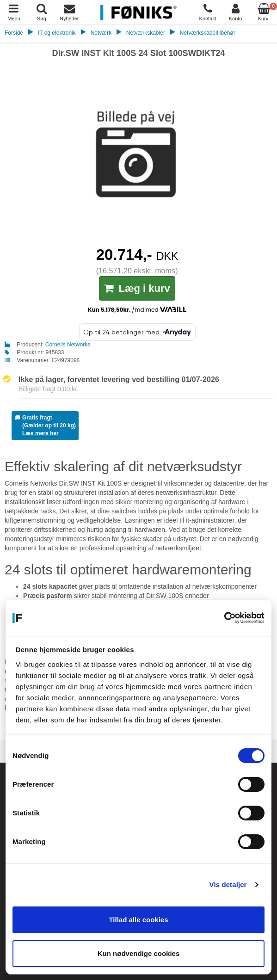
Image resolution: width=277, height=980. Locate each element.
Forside (14, 33)
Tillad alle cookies (138, 920)
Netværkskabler (146, 33)
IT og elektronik (57, 33)
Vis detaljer (228, 884)
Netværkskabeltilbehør (208, 33)
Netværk (101, 33)
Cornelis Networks (68, 345)
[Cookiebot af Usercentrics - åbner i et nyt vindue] (224, 618)
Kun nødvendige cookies (139, 953)
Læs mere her (40, 433)
